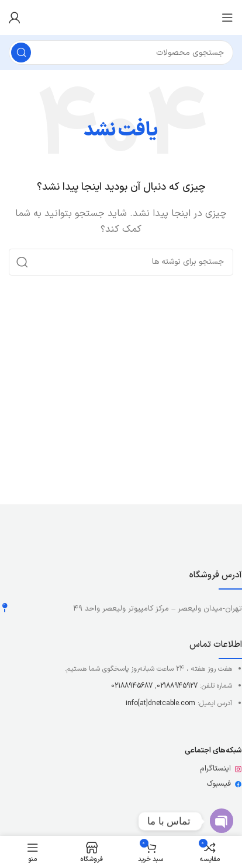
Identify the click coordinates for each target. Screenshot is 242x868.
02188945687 (132, 686)
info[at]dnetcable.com (160, 703)
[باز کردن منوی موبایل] (227, 18)
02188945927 (177, 686)
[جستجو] (121, 53)
